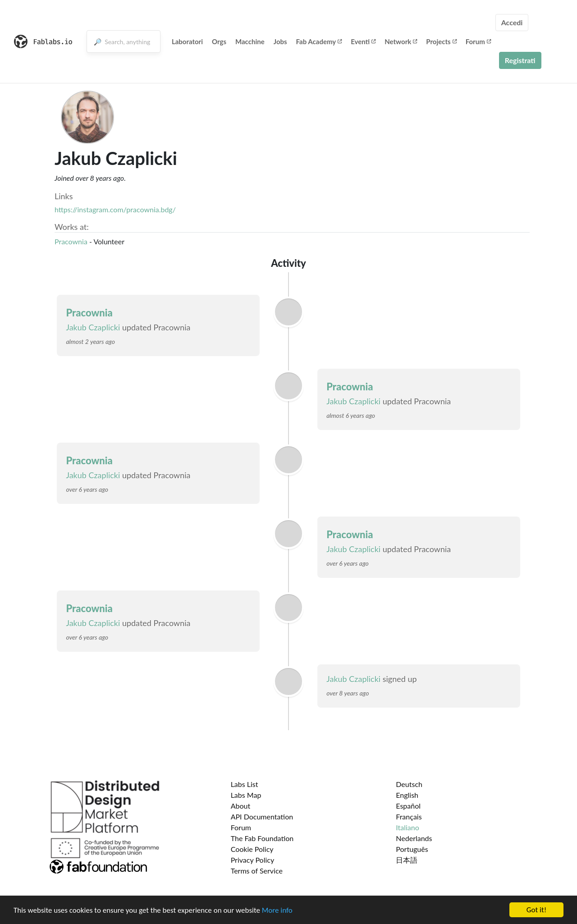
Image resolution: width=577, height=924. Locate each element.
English (407, 795)
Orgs (219, 41)
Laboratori (187, 41)
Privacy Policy (253, 860)
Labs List (245, 784)
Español (408, 806)
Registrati (520, 60)
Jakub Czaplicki (93, 327)
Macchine (250, 41)
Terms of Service (257, 871)
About (241, 806)
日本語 (407, 860)
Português (412, 849)
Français (409, 817)
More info (277, 911)
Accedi (512, 22)
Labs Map (246, 795)
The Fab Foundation (262, 838)
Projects (441, 41)
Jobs (280, 41)
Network (401, 41)
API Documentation (262, 817)
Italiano (408, 827)
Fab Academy (319, 41)
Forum (478, 41)
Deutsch (409, 784)
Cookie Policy (252, 849)
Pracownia (71, 241)
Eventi (363, 41)
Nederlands (414, 838)
